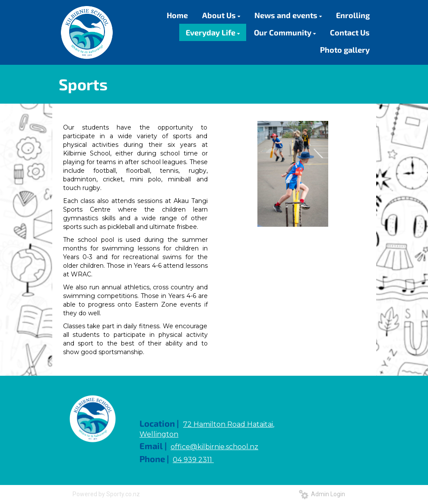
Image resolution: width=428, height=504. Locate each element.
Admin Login (322, 494)
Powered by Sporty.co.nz (106, 494)
